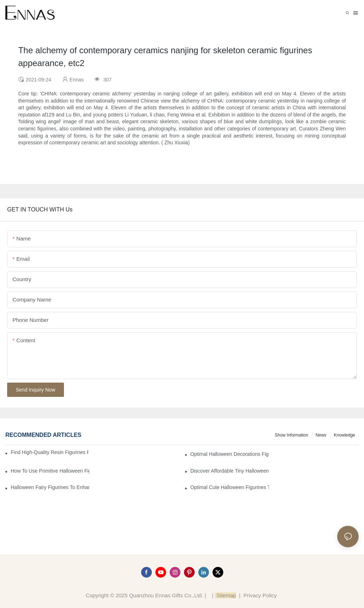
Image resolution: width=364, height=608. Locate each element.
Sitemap (226, 595)
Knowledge (345, 435)
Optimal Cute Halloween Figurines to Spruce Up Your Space (230, 487)
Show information (291, 435)
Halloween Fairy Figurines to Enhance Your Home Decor (50, 487)
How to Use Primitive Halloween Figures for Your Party (50, 471)
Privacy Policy (260, 595)
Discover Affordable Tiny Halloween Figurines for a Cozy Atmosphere (230, 471)
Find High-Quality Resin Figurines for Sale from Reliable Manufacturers (50, 452)
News (321, 435)
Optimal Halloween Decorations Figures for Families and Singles (230, 454)
